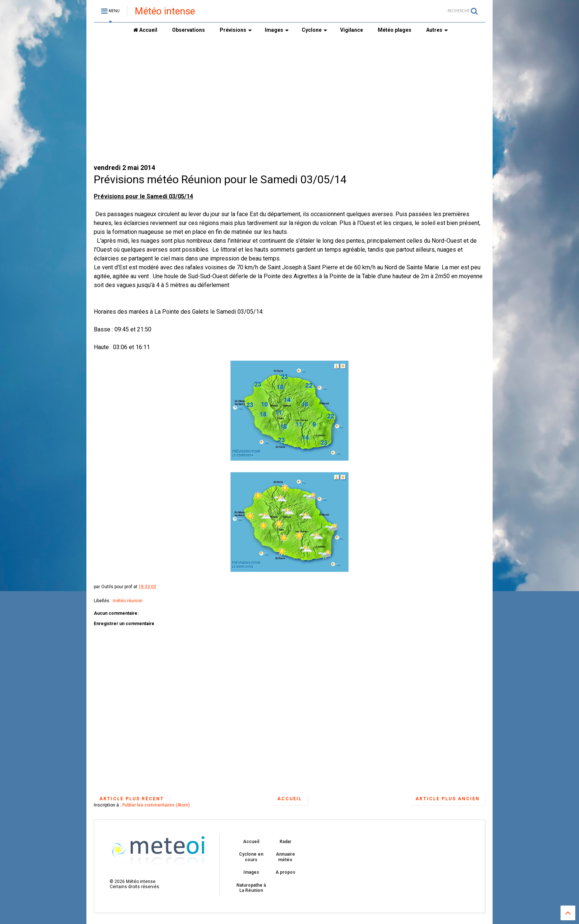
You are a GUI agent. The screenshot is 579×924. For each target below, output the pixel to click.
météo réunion (128, 601)
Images (277, 30)
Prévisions (236, 30)
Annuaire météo (285, 857)
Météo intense (165, 11)
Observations (189, 30)
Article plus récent (132, 799)
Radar (285, 842)
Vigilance (352, 30)
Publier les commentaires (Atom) (156, 805)
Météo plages (395, 30)
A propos (285, 872)
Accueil (145, 30)
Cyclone (314, 30)
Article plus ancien (448, 799)
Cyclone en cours (251, 857)
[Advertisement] (289, 100)
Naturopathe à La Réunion (251, 888)
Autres (437, 30)
